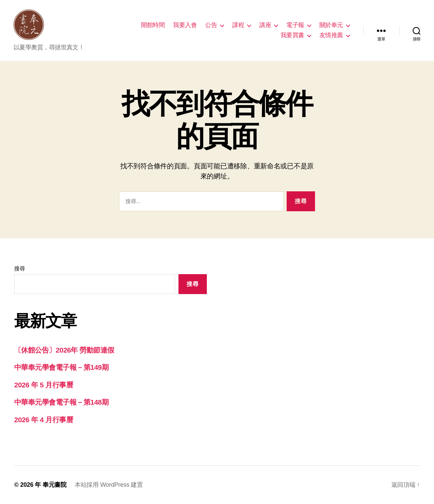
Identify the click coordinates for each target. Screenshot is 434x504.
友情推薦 (331, 35)
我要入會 (185, 25)
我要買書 (292, 35)
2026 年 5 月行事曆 (44, 385)
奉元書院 (55, 485)
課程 (238, 25)
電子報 (295, 25)
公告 (211, 25)
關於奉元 (331, 25)
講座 (265, 25)
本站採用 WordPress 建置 (109, 485)
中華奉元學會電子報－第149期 (61, 367)
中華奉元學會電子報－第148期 (61, 402)
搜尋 (19, 269)
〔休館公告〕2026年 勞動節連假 (64, 350)
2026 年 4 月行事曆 (44, 420)
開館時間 (153, 25)
